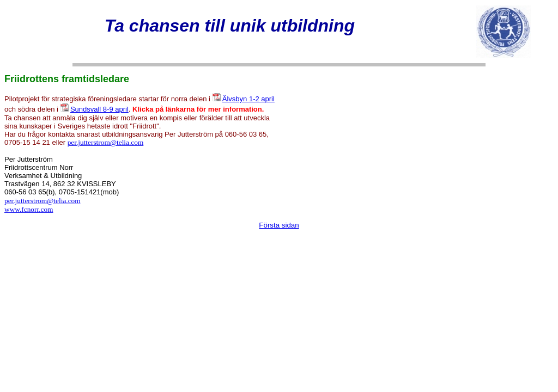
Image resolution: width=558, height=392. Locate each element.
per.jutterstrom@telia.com (106, 142)
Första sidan (279, 225)
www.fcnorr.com (29, 209)
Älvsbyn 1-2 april (248, 99)
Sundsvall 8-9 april (99, 109)
